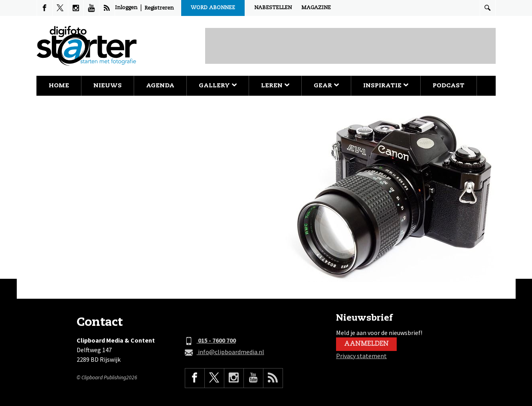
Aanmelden (366, 344)
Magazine (316, 8)
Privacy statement (361, 356)
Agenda (160, 86)
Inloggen (126, 8)
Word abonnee (213, 8)
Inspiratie (386, 86)
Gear (326, 86)
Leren (275, 86)
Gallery (218, 86)
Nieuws (108, 86)
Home (59, 86)
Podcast (449, 86)
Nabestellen (273, 8)
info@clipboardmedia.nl (224, 352)
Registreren (159, 8)
